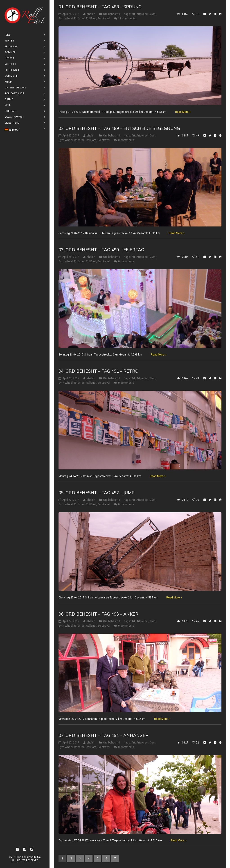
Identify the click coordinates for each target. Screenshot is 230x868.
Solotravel (104, 18)
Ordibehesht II (112, 14)
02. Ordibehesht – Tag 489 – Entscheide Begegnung (119, 128)
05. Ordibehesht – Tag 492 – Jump (97, 493)
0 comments (126, 140)
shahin (91, 14)
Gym (153, 14)
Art (133, 14)
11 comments (127, 18)
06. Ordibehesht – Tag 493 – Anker (98, 614)
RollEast (91, 18)
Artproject (142, 14)
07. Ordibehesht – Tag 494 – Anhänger (104, 735)
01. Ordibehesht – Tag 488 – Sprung (100, 7)
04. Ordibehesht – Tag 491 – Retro (98, 371)
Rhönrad (79, 18)
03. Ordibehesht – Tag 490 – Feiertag (101, 250)
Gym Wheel (66, 18)
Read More (182, 112)
